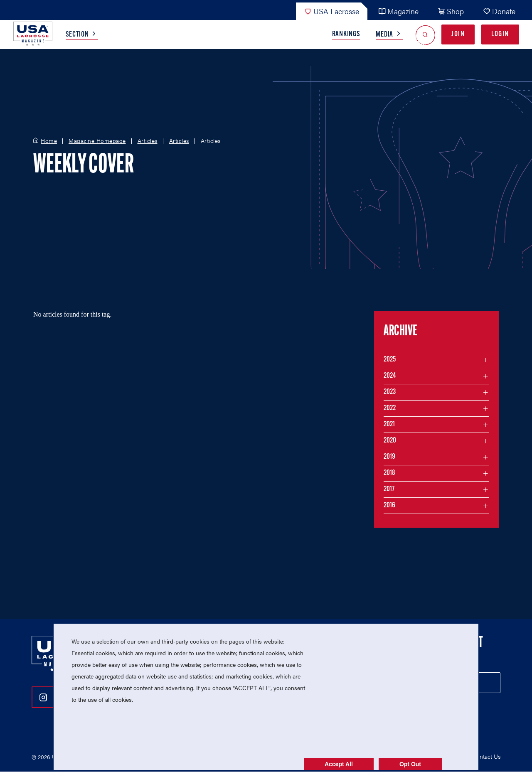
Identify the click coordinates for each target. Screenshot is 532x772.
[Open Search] (425, 35)
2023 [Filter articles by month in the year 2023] (390, 392)
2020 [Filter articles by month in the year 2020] (390, 441)
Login (500, 34)
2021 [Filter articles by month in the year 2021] (389, 424)
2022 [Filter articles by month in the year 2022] (390, 408)
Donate (499, 11)
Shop (451, 11)
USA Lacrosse (332, 11)
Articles (148, 141)
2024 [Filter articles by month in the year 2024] (390, 376)
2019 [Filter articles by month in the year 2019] (389, 457)
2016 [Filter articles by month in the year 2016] (389, 505)
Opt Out (410, 764)
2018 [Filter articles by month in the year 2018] (389, 473)
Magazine (398, 11)
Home (49, 141)
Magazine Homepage (97, 141)
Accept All (339, 764)
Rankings (346, 34)
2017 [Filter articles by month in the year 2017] (389, 489)
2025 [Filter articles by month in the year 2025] (390, 360)
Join (458, 34)
